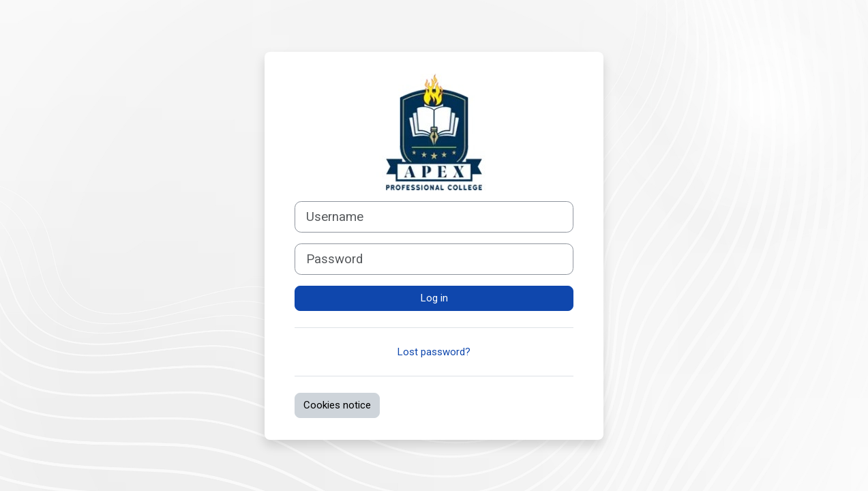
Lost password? (434, 352)
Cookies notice (337, 405)
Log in (434, 298)
